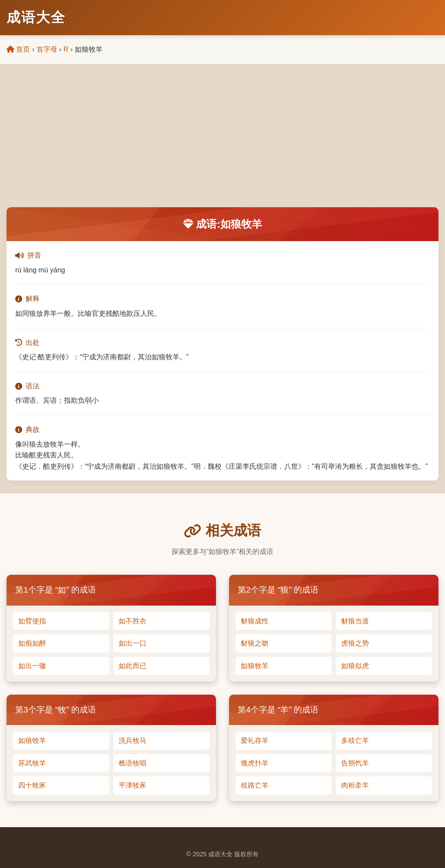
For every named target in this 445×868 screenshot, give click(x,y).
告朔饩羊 (355, 763)
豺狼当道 (355, 621)
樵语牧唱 (133, 763)
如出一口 (133, 643)
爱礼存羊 (255, 740)
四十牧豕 (32, 785)
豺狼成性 (255, 621)
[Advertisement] (222, 142)
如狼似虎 (355, 666)
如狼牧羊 (255, 666)
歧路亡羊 (255, 785)
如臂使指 (32, 621)
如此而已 (133, 666)
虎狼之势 (355, 643)
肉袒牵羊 (355, 785)
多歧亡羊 (355, 740)
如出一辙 (32, 666)
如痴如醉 (32, 643)
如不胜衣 (133, 621)
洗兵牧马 (133, 740)
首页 (18, 49)
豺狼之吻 (255, 643)
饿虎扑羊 (255, 763)
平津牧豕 (133, 785)
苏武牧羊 (32, 763)
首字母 (47, 49)
